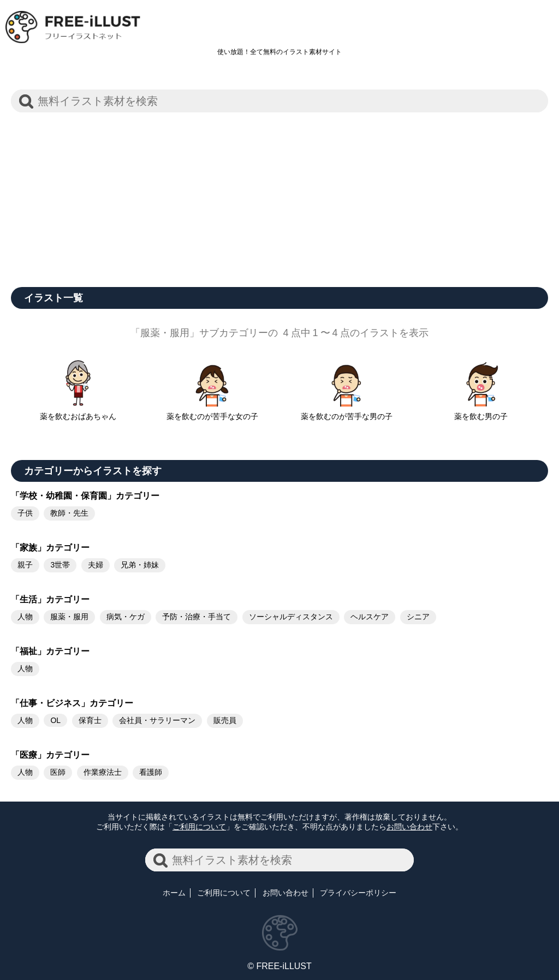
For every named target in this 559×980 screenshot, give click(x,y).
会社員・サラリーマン (157, 720)
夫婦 (96, 565)
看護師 (151, 772)
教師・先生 (69, 513)
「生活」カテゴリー (50, 599)
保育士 (90, 720)
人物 (25, 617)
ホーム (174, 893)
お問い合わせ (409, 827)
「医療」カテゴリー (50, 755)
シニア (418, 617)
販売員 (225, 720)
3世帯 (60, 565)
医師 (58, 772)
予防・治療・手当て (197, 617)
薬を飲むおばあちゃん (78, 412)
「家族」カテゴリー (50, 548)
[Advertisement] (279, 194)
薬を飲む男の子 (481, 412)
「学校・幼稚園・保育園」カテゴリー (85, 496)
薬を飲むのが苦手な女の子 (212, 412)
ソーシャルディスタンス (291, 617)
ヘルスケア (370, 617)
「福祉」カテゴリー (50, 651)
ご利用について (199, 827)
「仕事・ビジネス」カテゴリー (72, 703)
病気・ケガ (126, 617)
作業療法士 (103, 772)
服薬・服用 (69, 617)
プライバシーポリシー (358, 893)
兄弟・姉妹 (140, 565)
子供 (25, 513)
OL (55, 720)
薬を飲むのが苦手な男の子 (347, 412)
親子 (25, 565)
